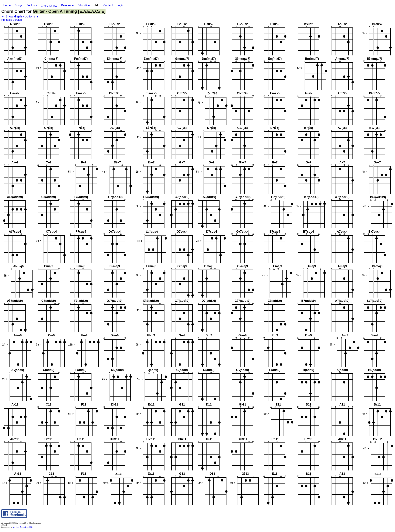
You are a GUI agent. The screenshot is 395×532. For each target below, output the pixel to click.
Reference (67, 5)
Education (84, 5)
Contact (108, 5)
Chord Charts (49, 6)
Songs (19, 5)
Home (7, 5)
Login (120, 5)
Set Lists (32, 5)
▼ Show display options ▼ (20, 16)
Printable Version (12, 20)
